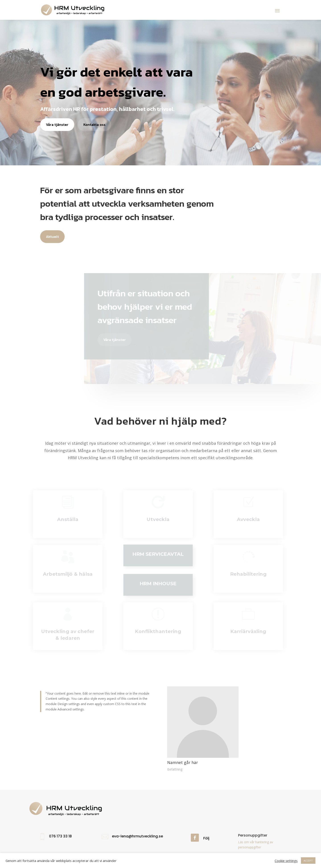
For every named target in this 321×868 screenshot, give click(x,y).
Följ (206, 838)
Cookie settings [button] (286, 861)
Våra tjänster (57, 125)
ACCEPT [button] (308, 861)
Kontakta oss (94, 125)
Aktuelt (52, 237)
